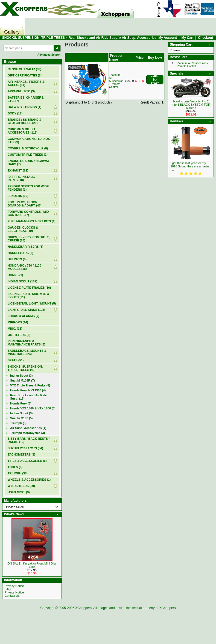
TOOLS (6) (15, 467)
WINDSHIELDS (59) (21, 486)
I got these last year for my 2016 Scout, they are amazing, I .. (191, 166)
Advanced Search (49, 55)
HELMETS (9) (17, 259)
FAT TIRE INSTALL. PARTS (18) (21, 178)
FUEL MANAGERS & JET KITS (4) (32, 221)
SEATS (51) (16, 360)
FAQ (8, 589)
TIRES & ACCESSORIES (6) (27, 461)
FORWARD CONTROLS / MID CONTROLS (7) (28, 213)
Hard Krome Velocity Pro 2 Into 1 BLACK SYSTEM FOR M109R (191, 105)
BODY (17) (15, 113)
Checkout (205, 38)
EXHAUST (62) (18, 170)
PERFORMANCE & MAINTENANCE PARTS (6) (26, 343)
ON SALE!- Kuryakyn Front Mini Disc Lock (32, 565)
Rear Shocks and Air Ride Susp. (93, 38)
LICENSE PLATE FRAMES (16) (29, 288)
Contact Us (12, 596)
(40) (25, 368)
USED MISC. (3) (19, 492)
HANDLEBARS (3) (21, 253)
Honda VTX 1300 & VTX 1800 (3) (33, 408)
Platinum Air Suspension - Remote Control (116, 81)
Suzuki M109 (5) (21, 418)
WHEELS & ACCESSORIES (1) (29, 480)
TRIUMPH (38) (18, 473)
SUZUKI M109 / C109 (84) (25, 448)
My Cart (188, 38)
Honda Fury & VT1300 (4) (28, 390)
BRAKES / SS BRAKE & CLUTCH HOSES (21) (24, 121)
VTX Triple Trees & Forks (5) (30, 385)
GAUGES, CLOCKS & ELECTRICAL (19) (23, 229)
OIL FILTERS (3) (19, 335)
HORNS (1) (15, 275)
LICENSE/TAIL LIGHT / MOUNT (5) (32, 303)
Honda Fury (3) (21, 403)
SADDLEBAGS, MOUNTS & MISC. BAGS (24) (27, 352)
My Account (168, 38)
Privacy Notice (14, 586)
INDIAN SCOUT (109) (22, 281)
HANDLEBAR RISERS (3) (25, 247)
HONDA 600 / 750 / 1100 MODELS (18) (24, 267)
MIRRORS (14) (18, 322)
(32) (24, 69)
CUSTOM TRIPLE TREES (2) (28, 155)
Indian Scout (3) (21, 376)
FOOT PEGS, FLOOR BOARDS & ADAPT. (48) (25, 204)
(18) (28, 397)
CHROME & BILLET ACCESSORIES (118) (23, 131)
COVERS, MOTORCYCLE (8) (28, 148)
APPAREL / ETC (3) (21, 91)
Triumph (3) (18, 423)
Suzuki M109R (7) (22, 380)
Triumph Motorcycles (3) (27, 433)
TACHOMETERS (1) (21, 454)
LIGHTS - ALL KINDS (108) (26, 310)
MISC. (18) (15, 329)
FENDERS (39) (18, 196)
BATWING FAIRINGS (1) (24, 107)
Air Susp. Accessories (139, 38)
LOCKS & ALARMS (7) (24, 316)
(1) (25, 75)
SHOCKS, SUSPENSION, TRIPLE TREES (33, 38)
